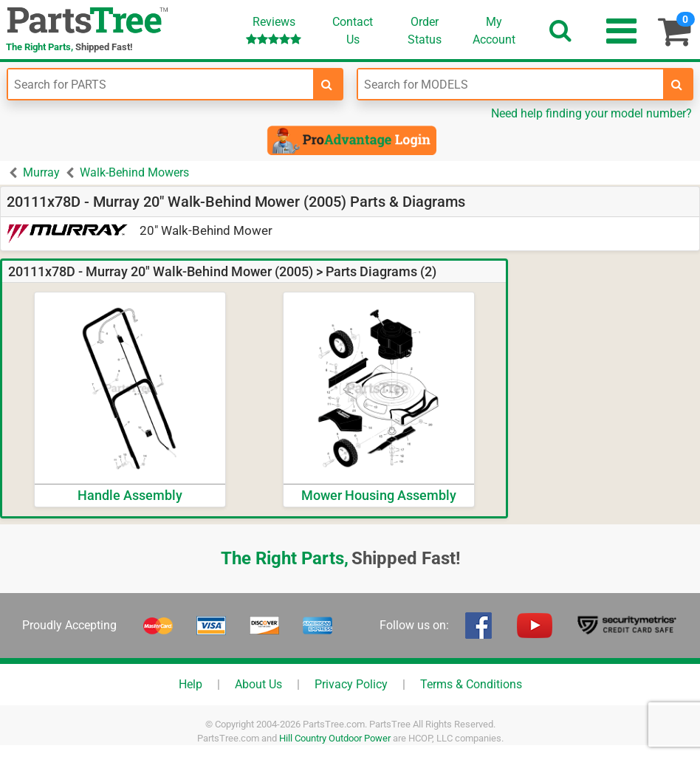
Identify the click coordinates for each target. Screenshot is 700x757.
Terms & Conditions (471, 684)
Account (494, 30)
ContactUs (353, 31)
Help (191, 684)
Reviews (274, 30)
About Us (258, 684)
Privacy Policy (351, 684)
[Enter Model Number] (511, 84)
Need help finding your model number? (591, 113)
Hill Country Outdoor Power (335, 738)
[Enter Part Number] (161, 84)
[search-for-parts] (327, 84)
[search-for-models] (677, 84)
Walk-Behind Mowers (134, 172)
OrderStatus (425, 31)
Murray (41, 172)
